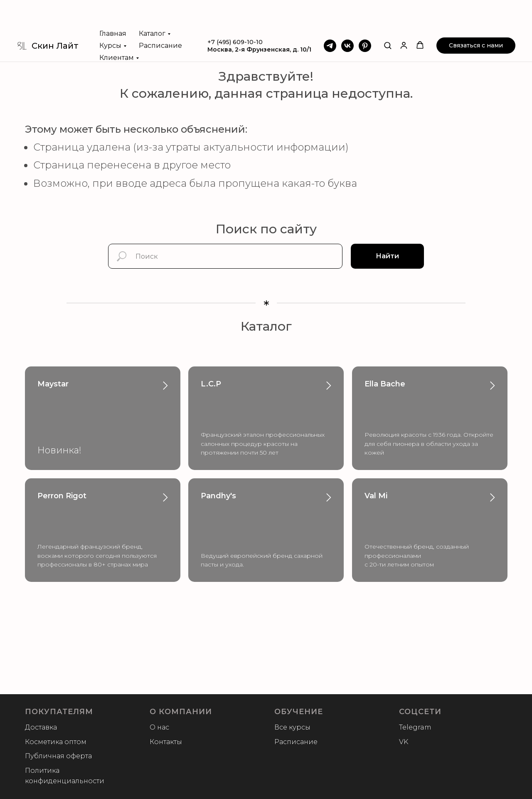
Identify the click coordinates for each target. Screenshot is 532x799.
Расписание (160, 16)
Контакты (166, 742)
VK (404, 742)
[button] (388, 16)
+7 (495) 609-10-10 (235, 12)
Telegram (415, 727)
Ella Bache (385, 384)
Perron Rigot (62, 496)
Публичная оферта (58, 756)
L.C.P (211, 384)
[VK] (347, 16)
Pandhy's (218, 496)
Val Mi (376, 496)
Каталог (152, 4)
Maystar (53, 384)
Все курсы (292, 727)
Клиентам (117, 28)
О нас (159, 727)
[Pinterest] (365, 16)
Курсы (110, 16)
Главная (113, 4)
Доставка (41, 727)
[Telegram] (330, 16)
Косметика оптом (56, 742)
